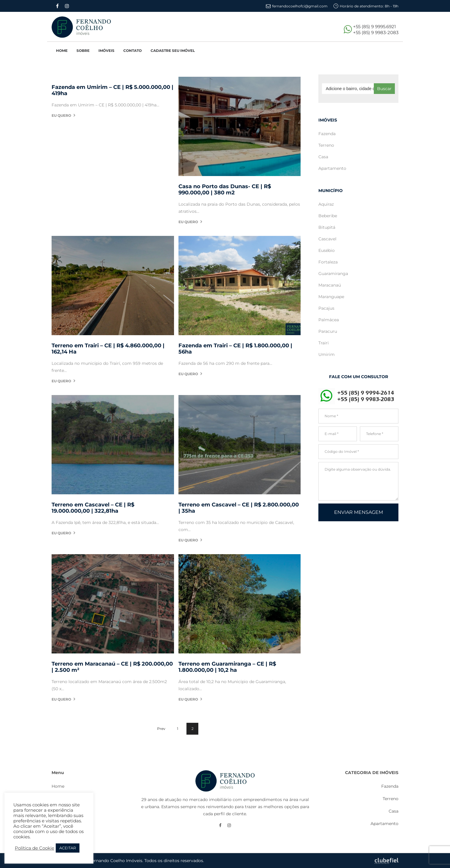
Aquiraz (326, 204)
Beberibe (328, 216)
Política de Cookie (35, 848)
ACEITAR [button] (68, 848)
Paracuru (328, 331)
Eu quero (61, 115)
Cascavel (327, 239)
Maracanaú (330, 285)
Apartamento (332, 168)
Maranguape (331, 297)
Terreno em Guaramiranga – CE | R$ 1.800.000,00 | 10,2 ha (227, 667)
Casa (323, 157)
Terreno (326, 145)
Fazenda (327, 134)
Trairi (324, 343)
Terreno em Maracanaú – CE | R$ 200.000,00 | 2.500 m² (112, 667)
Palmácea (329, 320)
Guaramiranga (333, 274)
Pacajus (326, 308)
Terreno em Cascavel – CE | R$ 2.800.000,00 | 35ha (239, 508)
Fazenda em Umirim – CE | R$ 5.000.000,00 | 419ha (112, 90)
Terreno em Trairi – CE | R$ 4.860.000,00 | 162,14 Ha (108, 349)
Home (58, 786)
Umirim (327, 354)
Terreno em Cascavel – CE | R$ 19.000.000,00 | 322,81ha (93, 508)
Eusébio (327, 250)
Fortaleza (328, 262)
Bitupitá (327, 227)
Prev (161, 729)
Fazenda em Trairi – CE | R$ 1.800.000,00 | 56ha (235, 349)
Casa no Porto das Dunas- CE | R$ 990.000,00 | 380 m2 (225, 190)
